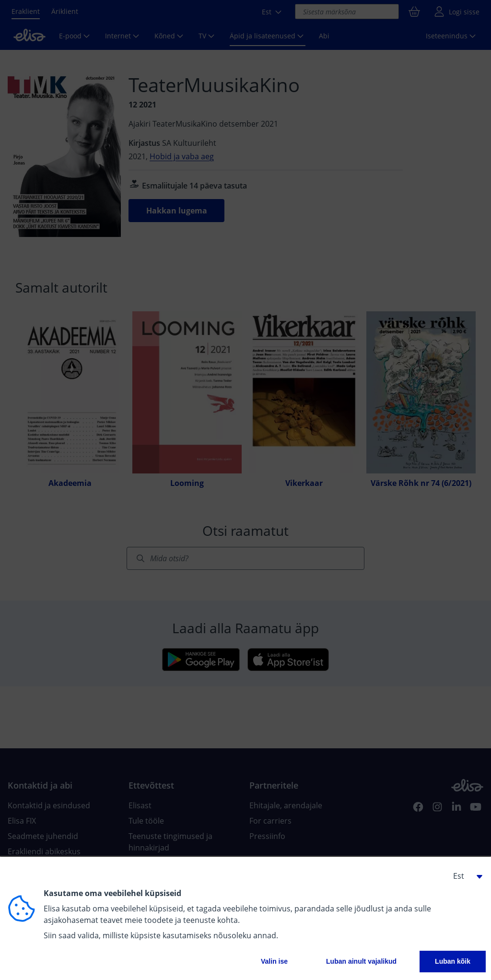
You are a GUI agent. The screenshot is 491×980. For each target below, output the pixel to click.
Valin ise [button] (274, 961)
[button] (464, 876)
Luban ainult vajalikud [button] (361, 961)
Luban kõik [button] (453, 961)
